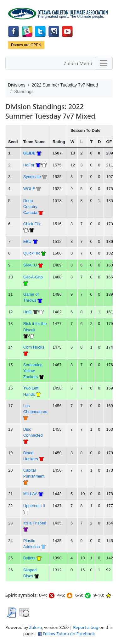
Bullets (29, 558)
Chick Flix (32, 224)
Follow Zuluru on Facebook (69, 634)
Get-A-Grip (33, 277)
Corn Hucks (34, 347)
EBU (27, 241)
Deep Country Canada (30, 207)
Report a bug (86, 627)
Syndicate (32, 177)
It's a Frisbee (35, 523)
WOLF (29, 189)
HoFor (29, 165)
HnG (27, 312)
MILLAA (30, 494)
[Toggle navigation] (104, 63)
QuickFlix (32, 253)
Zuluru (36, 627)
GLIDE (29, 153)
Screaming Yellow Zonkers (33, 371)
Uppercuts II (34, 506)
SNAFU (30, 265)
